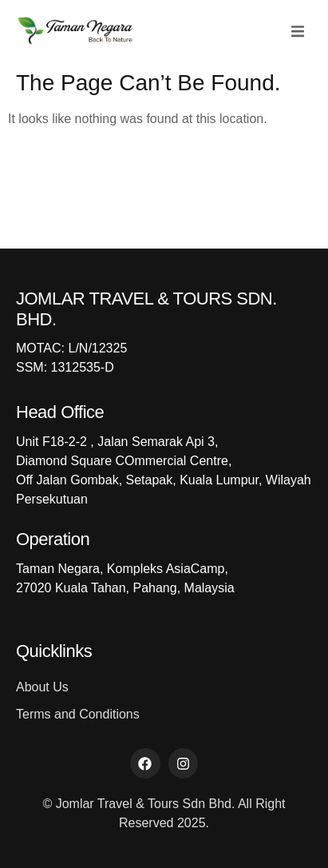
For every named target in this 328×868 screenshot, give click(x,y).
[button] (298, 32)
